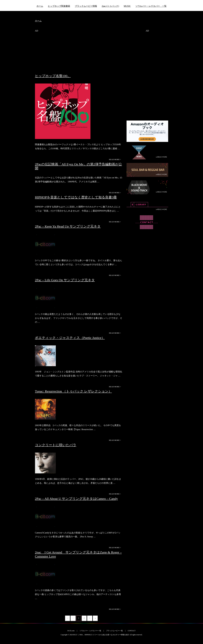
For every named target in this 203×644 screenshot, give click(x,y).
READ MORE (115, 160)
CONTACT (132, 631)
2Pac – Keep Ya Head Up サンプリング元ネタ (68, 226)
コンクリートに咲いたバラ (56, 445)
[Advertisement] (79, 55)
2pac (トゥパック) (110, 6)
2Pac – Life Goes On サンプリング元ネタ (65, 280)
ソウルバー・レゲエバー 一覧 (151, 6)
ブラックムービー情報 (86, 6)
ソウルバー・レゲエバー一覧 (90, 631)
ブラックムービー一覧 (114, 631)
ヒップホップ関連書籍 (59, 6)
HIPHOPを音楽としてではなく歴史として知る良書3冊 (76, 197)
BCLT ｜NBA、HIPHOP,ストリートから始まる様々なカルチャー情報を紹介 (101, 635)
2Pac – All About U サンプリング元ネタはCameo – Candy (76, 499)
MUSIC (127, 6)
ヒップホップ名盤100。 (53, 76)
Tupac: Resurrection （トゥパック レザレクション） (73, 391)
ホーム (40, 6)
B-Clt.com (71, 631)
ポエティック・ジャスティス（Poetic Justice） (70, 338)
